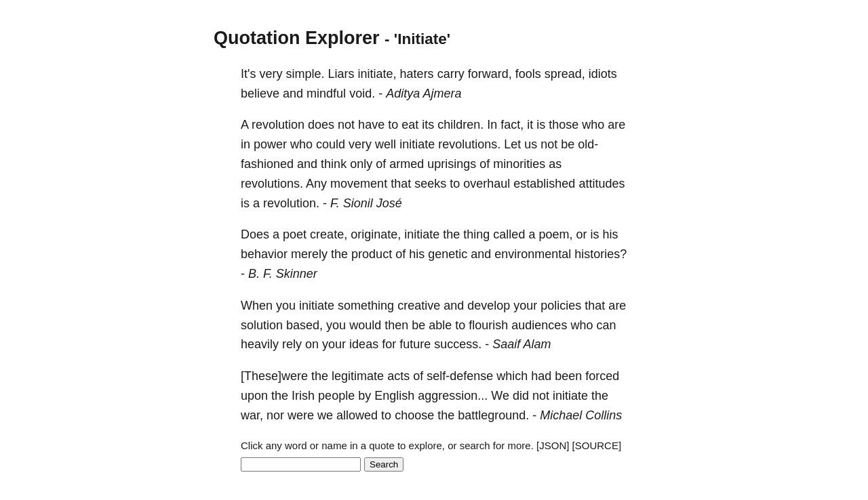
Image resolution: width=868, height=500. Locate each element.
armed (407, 164)
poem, (555, 234)
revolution (278, 125)
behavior (264, 254)
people (336, 396)
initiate (417, 144)
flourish (488, 325)
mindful (326, 93)
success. (458, 344)
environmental (533, 254)
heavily (260, 344)
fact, (512, 125)
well (386, 144)
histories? (600, 254)
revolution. (291, 203)
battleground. (493, 415)
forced (602, 376)
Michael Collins (581, 415)
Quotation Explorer (297, 38)
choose (414, 415)
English (394, 396)
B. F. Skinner (283, 274)
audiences (539, 325)
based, (304, 325)
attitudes (601, 184)
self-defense (460, 376)
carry (451, 74)
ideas (364, 344)
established (544, 184)
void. (362, 93)
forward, (490, 74)
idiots (603, 74)
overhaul (487, 184)
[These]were (274, 376)
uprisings (452, 164)
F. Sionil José (366, 203)
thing (476, 234)
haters (417, 74)
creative (419, 306)
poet (295, 234)
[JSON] (553, 445)
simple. (305, 74)
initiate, (377, 74)
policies (561, 306)
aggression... (453, 396)
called (509, 234)
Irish (303, 396)
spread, (565, 74)
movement (359, 184)
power (270, 144)
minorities (519, 164)
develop (489, 306)
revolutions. (469, 144)
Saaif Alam (521, 344)
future (415, 344)
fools (528, 74)
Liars (341, 74)
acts (398, 376)
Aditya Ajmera (423, 93)
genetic (448, 254)
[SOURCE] (597, 445)
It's (248, 74)
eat (410, 125)
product (372, 254)
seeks (430, 184)
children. (460, 125)
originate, (376, 234)
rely (292, 344)
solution (262, 325)
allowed (357, 415)
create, (329, 234)
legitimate (358, 376)
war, (252, 415)
